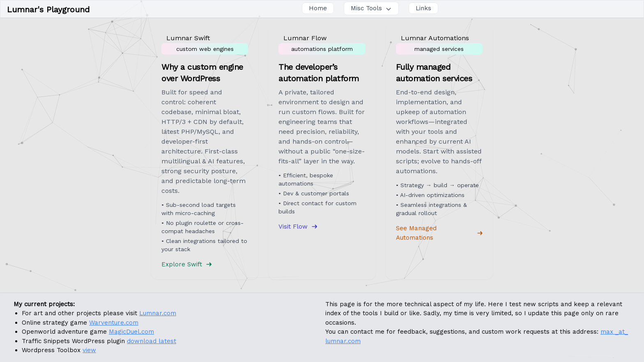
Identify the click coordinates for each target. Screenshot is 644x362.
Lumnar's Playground (48, 9)
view (89, 350)
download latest (152, 341)
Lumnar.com (158, 313)
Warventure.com (114, 323)
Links (423, 8)
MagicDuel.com (131, 332)
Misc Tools (371, 8)
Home (318, 8)
